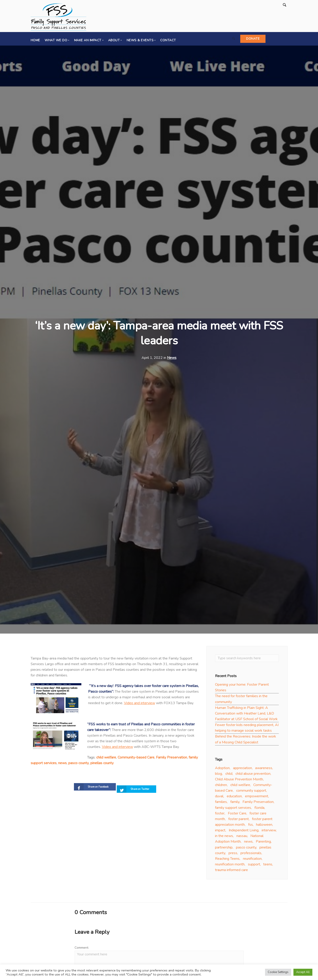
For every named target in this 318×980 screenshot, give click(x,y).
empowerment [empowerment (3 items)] (257, 797)
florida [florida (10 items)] (259, 809)
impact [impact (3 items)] (220, 831)
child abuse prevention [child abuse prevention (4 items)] (253, 775)
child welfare (106, 757)
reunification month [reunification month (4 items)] (230, 865)
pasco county (79, 763)
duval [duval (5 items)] (219, 797)
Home (35, 40)
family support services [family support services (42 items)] (233, 809)
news (62, 763)
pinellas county (102, 763)
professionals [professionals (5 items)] (251, 854)
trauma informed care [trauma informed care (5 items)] (231, 871)
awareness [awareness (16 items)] (264, 769)
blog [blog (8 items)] (218, 775)
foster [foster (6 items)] (220, 814)
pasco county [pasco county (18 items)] (246, 849)
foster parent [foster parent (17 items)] (239, 820)
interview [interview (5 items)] (269, 831)
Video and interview (140, 703)
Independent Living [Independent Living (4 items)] (244, 831)
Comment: (82, 949)
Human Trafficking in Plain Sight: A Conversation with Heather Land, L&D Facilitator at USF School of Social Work (246, 715)
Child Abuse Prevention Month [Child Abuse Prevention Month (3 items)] (239, 780)
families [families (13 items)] (221, 803)
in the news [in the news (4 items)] (224, 837)
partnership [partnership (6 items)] (224, 849)
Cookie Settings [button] (278, 972)
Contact (168, 40)
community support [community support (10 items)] (251, 792)
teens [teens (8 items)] (268, 865)
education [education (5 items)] (234, 797)
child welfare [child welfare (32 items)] (240, 786)
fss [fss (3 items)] (251, 826)
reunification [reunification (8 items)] (252, 860)
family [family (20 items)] (235, 803)
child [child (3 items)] (229, 775)
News (172, 358)
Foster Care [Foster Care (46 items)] (237, 814)
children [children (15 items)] (221, 786)
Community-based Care (136, 757)
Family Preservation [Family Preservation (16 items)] (258, 803)
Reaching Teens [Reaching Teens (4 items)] (227, 860)
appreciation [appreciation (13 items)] (243, 769)
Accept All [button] (303, 972)
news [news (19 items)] (248, 843)
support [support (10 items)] (254, 865)
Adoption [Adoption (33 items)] (222, 769)
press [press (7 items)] (233, 854)
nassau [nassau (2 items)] (242, 837)
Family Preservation (172, 757)
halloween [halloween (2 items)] (264, 826)
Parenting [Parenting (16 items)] (263, 843)
